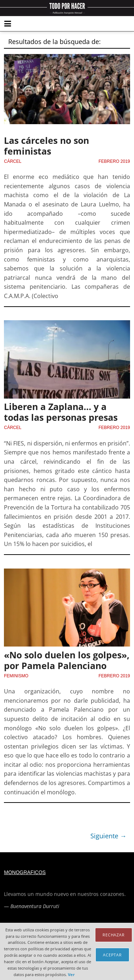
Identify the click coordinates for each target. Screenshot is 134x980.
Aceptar (112, 955)
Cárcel (13, 161)
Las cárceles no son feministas (46, 146)
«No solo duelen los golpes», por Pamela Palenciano (67, 660)
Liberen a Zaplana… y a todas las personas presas (61, 412)
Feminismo (16, 676)
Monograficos (25, 872)
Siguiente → (108, 836)
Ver (71, 974)
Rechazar (114, 935)
